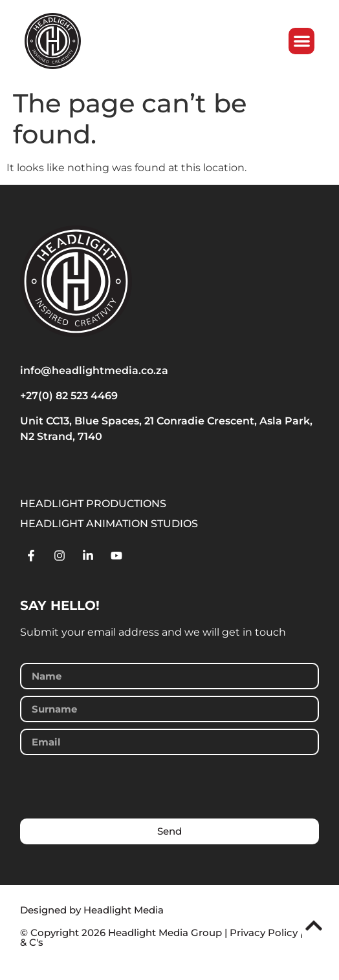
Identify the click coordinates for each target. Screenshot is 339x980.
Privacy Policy (264, 933)
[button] (307, 41)
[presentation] (118, 787)
